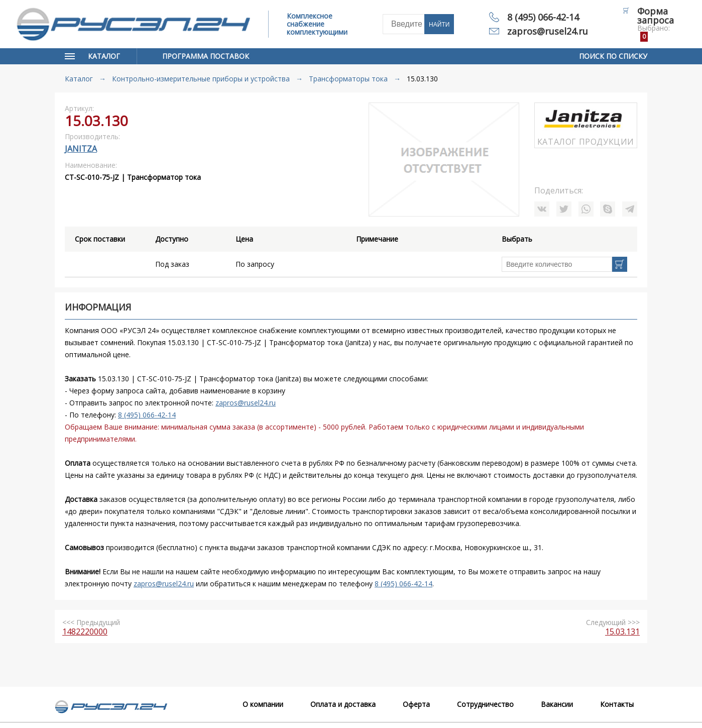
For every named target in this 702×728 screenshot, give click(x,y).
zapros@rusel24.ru (548, 31)
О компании (263, 704)
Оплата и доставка (343, 704)
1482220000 (85, 632)
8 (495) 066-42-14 (543, 17)
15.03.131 (622, 632)
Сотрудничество (485, 704)
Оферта (416, 704)
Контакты (617, 704)
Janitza (81, 149)
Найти (439, 25)
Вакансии (557, 704)
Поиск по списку (613, 56)
